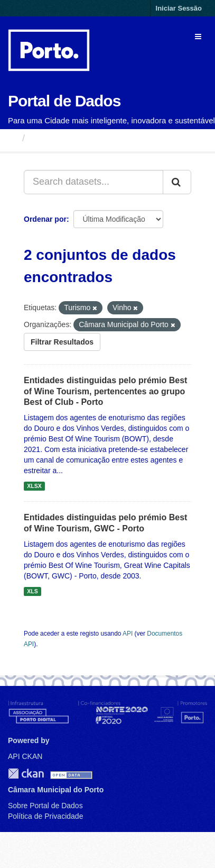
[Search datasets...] (94, 182)
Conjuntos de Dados (76, 138)
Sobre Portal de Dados (45, 806)
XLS (32, 591)
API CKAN (25, 756)
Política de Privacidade (45, 816)
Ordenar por (45, 219)
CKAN (26, 774)
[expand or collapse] (198, 37)
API (128, 634)
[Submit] (177, 182)
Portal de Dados (64, 101)
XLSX (34, 486)
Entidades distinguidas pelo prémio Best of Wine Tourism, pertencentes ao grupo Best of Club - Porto (105, 391)
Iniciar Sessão (179, 8)
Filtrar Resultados (62, 342)
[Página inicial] (12, 138)
